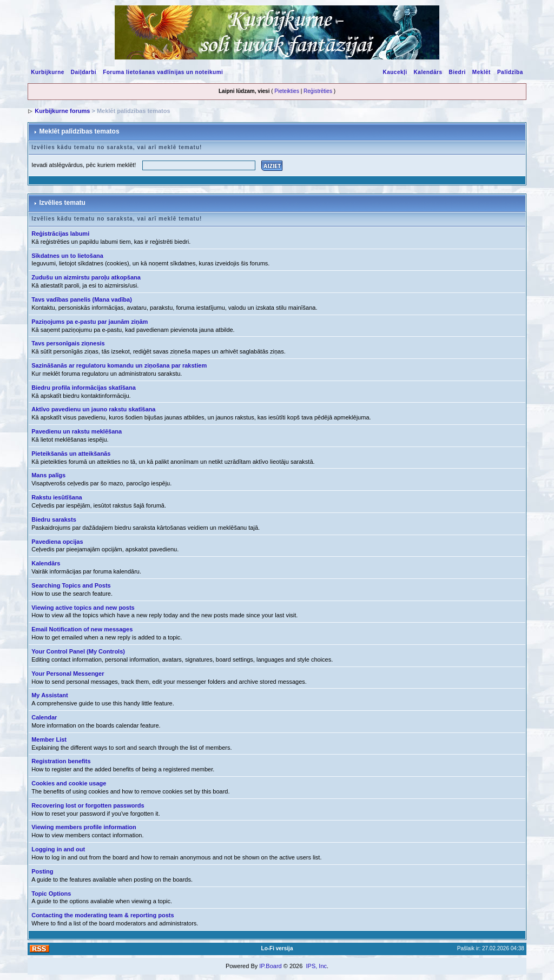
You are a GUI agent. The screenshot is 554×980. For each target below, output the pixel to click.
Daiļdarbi (84, 72)
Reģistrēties (318, 91)
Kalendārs (428, 72)
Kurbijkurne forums (62, 111)
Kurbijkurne (48, 72)
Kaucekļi (395, 72)
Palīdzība (510, 72)
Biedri (457, 72)
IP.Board (270, 966)
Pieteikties (287, 91)
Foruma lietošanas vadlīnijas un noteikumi (163, 72)
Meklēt (482, 72)
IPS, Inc (316, 966)
